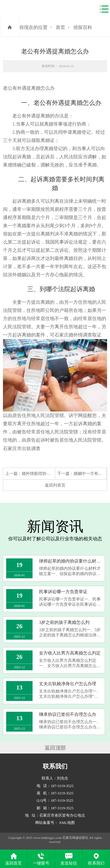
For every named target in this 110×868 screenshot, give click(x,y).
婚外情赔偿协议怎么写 (42, 473)
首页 (60, 27)
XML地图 (67, 823)
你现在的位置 (33, 27)
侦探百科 (83, 27)
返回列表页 (55, 485)
